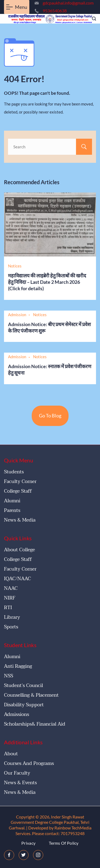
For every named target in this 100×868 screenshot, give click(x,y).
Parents (12, 510)
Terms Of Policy (64, 843)
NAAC (11, 588)
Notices (15, 266)
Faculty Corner (20, 482)
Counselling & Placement (31, 695)
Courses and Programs (29, 763)
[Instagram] (38, 855)
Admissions (17, 714)
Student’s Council (23, 686)
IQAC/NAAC (17, 579)
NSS (9, 676)
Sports (11, 627)
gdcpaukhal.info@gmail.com (68, 3)
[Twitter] (24, 855)
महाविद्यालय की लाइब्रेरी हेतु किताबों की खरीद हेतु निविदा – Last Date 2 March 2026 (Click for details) (47, 282)
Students (14, 472)
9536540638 (55, 11)
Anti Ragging (18, 666)
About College (19, 550)
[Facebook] (9, 855)
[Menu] (17, 7)
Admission (17, 315)
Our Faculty (17, 773)
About (11, 754)
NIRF (10, 598)
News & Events (20, 783)
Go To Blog (50, 416)
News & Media (20, 520)
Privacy (28, 843)
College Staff (18, 491)
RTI (8, 608)
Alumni (12, 501)
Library (12, 617)
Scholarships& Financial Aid (35, 724)
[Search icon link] (93, 19)
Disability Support (24, 705)
